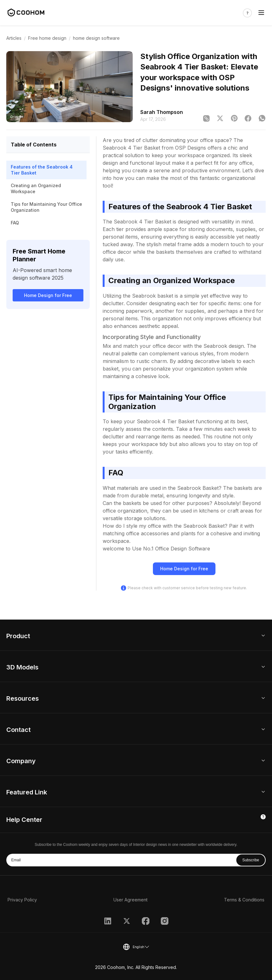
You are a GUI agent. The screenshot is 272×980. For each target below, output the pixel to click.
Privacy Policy (22, 900)
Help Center (24, 820)
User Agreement (130, 900)
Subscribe (251, 860)
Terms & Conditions (244, 900)
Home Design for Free (48, 295)
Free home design (47, 38)
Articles (14, 38)
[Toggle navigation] (261, 13)
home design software (96, 38)
